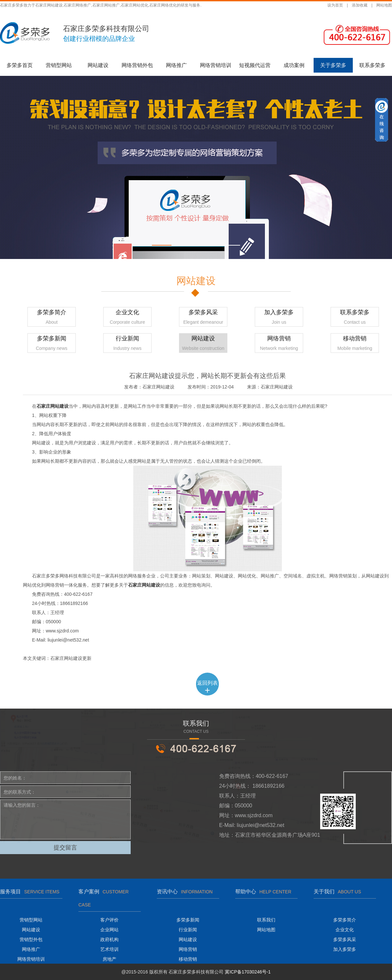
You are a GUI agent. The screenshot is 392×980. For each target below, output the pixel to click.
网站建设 (98, 65)
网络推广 (176, 65)
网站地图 (384, 5)
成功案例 (294, 65)
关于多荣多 (333, 65)
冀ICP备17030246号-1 (248, 972)
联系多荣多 (372, 65)
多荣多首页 (20, 65)
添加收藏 (360, 5)
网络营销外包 (137, 65)
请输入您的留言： (65, 819)
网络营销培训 (216, 65)
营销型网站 (59, 65)
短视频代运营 (255, 65)
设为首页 (335, 5)
